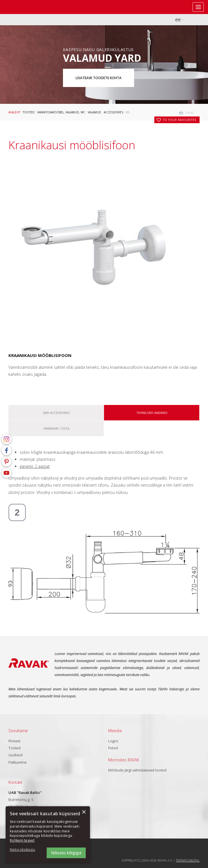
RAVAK (21, 7)
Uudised (15, 755)
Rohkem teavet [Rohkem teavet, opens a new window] (22, 840)
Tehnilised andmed (152, 413)
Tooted (29, 112)
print (190, 113)
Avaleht (14, 112)
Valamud (94, 112)
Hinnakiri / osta (56, 428)
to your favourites (180, 120)
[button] (25, 850)
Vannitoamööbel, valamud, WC (61, 112)
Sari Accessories (56, 413)
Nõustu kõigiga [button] (66, 853)
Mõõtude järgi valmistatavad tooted (137, 770)
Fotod (113, 748)
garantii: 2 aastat (35, 466)
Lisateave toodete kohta (99, 78)
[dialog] (48, 834)
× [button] (84, 812)
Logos (113, 741)
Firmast (14, 741)
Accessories (113, 112)
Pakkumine (18, 762)
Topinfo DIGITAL (188, 860)
